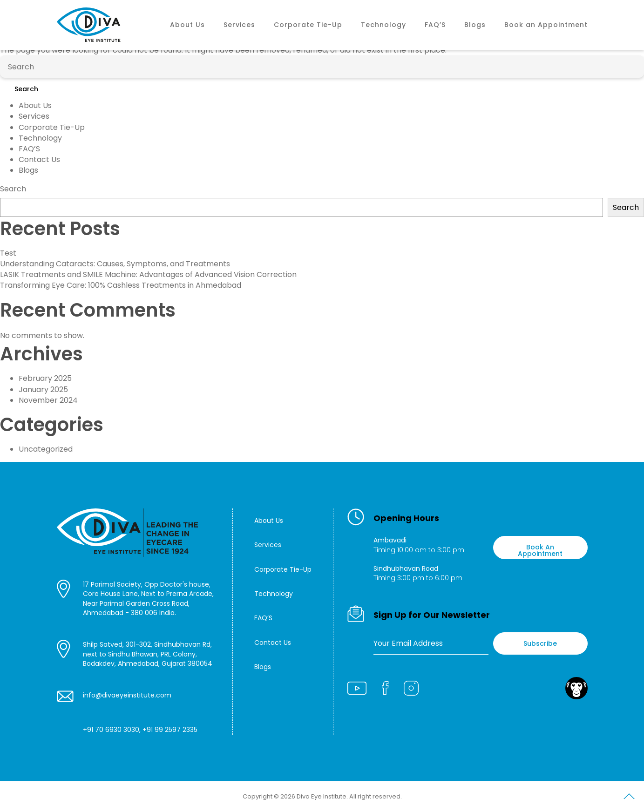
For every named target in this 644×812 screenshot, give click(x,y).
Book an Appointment (546, 25)
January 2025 (43, 389)
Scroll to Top (629, 798)
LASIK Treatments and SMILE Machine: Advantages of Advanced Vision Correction (148, 274)
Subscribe (540, 643)
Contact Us (39, 159)
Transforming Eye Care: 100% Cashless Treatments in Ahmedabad (121, 285)
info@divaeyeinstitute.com (127, 695)
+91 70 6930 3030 (111, 730)
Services (239, 25)
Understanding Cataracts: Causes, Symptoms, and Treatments (115, 264)
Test (8, 253)
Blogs (475, 25)
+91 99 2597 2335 (170, 730)
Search (26, 89)
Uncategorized (46, 449)
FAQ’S (435, 25)
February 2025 (45, 378)
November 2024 (48, 400)
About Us (187, 25)
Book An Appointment (540, 550)
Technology (383, 25)
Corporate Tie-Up (308, 25)
